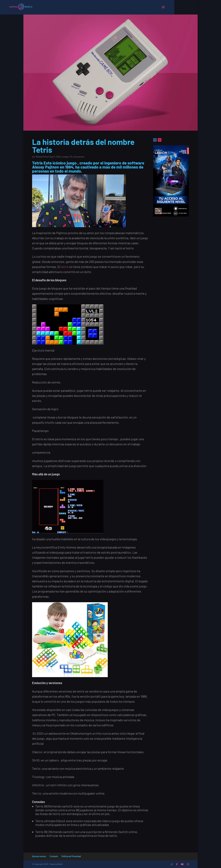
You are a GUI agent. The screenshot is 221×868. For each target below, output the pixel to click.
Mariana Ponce (42, 157)
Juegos (65, 157)
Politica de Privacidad (71, 856)
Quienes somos (39, 856)
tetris (65, 267)
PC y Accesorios (77, 157)
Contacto (54, 856)
